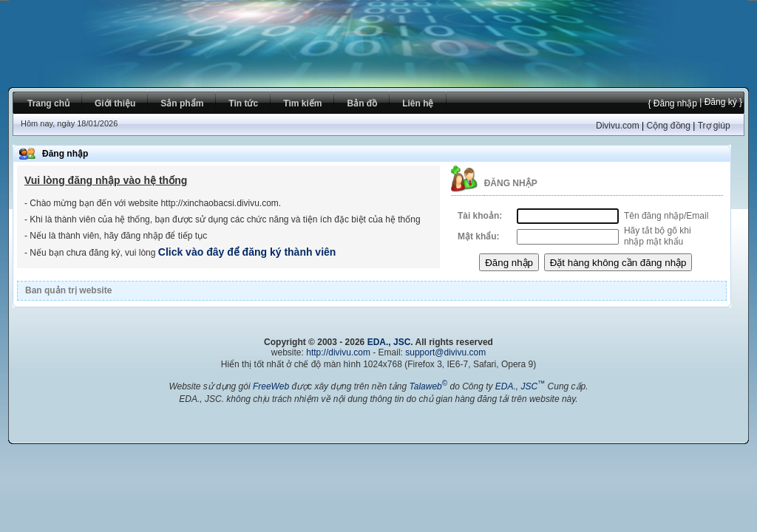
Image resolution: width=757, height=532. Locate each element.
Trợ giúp (714, 126)
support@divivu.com (445, 352)
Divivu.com (618, 126)
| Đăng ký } (720, 102)
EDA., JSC (389, 342)
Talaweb (428, 386)
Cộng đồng (668, 126)
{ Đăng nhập (672, 103)
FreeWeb (271, 386)
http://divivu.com (338, 352)
